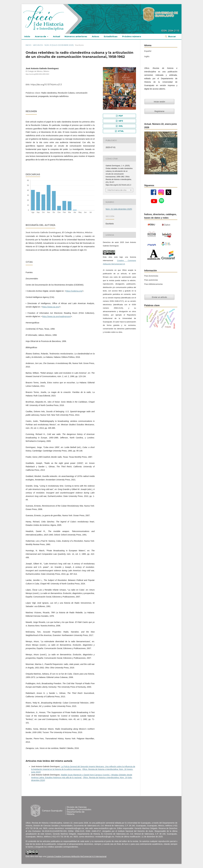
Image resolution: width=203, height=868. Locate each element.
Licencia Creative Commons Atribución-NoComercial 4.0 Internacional (76, 856)
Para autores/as (151, 280)
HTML (121, 131)
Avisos (96, 36)
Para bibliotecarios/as (153, 284)
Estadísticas (111, 36)
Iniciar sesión (159, 102)
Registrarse (159, 111)
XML (121, 126)
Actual (56, 36)
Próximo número (132, 36)
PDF (120, 116)
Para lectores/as (151, 276)
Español (148, 51)
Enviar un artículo (159, 297)
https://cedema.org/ (74, 291)
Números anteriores (76, 36)
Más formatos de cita (117, 190)
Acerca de (41, 36)
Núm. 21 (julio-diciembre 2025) (59, 45)
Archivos (38, 45)
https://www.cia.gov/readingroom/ (57, 316)
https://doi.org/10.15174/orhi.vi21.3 (46, 85)
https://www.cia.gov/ (51, 307)
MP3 (121, 121)
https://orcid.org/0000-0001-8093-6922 (37, 74)
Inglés (147, 56)
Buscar (172, 36)
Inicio (27, 36)
